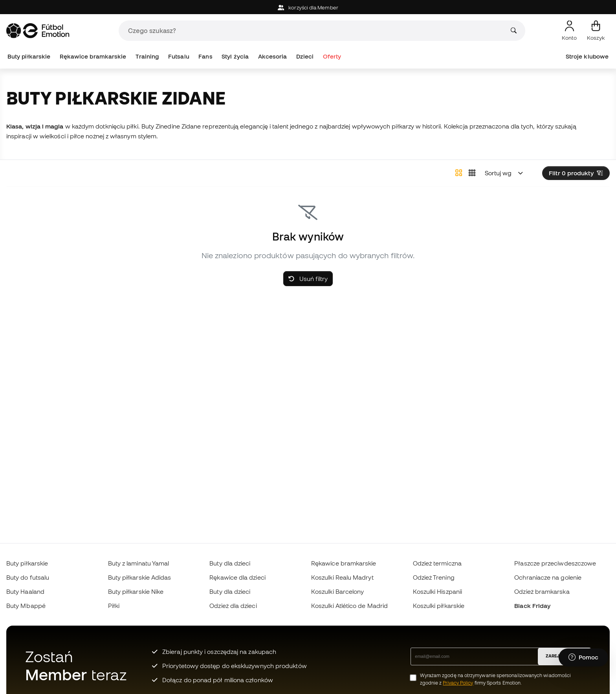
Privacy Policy (458, 683)
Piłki (114, 606)
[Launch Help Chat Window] (583, 657)
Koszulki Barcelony (337, 591)
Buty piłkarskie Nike (136, 591)
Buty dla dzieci (230, 563)
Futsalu (179, 56)
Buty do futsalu (28, 577)
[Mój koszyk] (596, 31)
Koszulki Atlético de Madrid (349, 606)
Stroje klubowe (587, 56)
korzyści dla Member (308, 8)
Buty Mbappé (26, 606)
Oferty (332, 56)
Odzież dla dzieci (233, 606)
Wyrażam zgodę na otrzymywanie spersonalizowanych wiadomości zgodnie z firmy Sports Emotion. (496, 679)
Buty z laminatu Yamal (139, 563)
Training (147, 56)
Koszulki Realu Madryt (342, 577)
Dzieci (305, 56)
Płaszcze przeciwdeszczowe (555, 563)
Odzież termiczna (437, 563)
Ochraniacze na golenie (548, 577)
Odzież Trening (434, 577)
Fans (205, 56)
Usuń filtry (308, 279)
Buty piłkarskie (29, 56)
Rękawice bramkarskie (93, 56)
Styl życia (235, 56)
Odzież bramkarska (542, 591)
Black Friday (532, 606)
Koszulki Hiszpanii (437, 591)
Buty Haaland (25, 591)
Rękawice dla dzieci (237, 577)
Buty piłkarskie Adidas (140, 577)
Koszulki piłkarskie (439, 606)
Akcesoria (273, 56)
